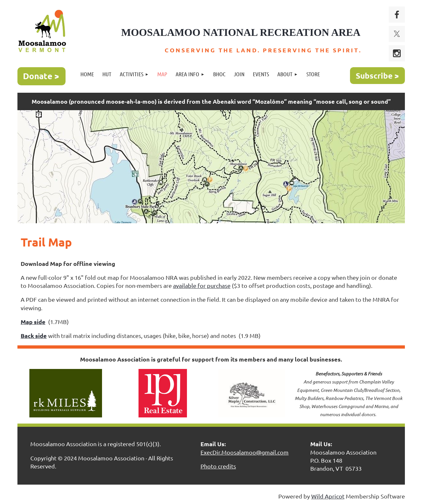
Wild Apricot (328, 496)
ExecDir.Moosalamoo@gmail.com (245, 452)
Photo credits (218, 466)
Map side (33, 322)
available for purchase (202, 285)
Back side (34, 336)
